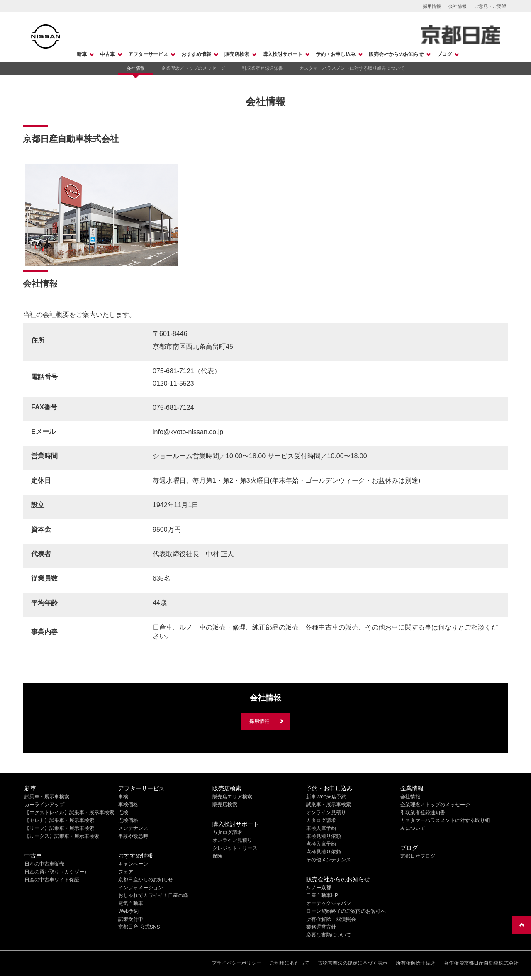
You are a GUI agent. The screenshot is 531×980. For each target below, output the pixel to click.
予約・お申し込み (336, 54)
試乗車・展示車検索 (47, 797)
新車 (82, 54)
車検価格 (128, 805)
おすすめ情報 (196, 54)
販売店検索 (237, 54)
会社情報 (458, 6)
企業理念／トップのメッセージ (193, 68)
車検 (123, 797)
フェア (126, 872)
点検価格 (128, 820)
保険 (217, 856)
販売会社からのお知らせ (396, 54)
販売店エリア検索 (232, 797)
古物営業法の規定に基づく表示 (353, 963)
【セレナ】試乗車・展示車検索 (59, 820)
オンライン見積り (232, 840)
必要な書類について (329, 935)
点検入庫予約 (321, 844)
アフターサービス (148, 54)
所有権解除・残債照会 (331, 919)
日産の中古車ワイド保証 (52, 880)
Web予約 (128, 911)
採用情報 (432, 6)
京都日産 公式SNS (139, 927)
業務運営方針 (321, 927)
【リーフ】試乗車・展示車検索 (59, 828)
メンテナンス (133, 828)
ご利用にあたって (290, 963)
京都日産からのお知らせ (146, 880)
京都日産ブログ (418, 856)
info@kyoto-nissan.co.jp (188, 432)
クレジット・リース (235, 848)
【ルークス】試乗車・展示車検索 (62, 836)
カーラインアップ (44, 805)
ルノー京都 (319, 888)
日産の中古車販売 (44, 864)
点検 (123, 812)
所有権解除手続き (416, 963)
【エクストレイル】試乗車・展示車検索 (69, 812)
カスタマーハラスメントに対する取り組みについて (352, 68)
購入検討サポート (283, 54)
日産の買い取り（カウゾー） (57, 872)
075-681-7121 (173, 371)
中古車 (107, 54)
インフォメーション (141, 888)
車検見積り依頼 (324, 836)
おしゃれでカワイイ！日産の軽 (153, 895)
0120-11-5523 (173, 383)
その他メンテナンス (329, 860)
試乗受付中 (131, 919)
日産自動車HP (322, 895)
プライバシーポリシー (236, 963)
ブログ (444, 54)
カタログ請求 (227, 832)
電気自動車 (131, 903)
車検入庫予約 (321, 828)
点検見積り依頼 (324, 852)
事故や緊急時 (133, 836)
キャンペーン (133, 864)
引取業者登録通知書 (262, 68)
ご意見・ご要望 (490, 6)
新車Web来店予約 (326, 797)
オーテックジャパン (329, 903)
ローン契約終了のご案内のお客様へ (346, 911)
